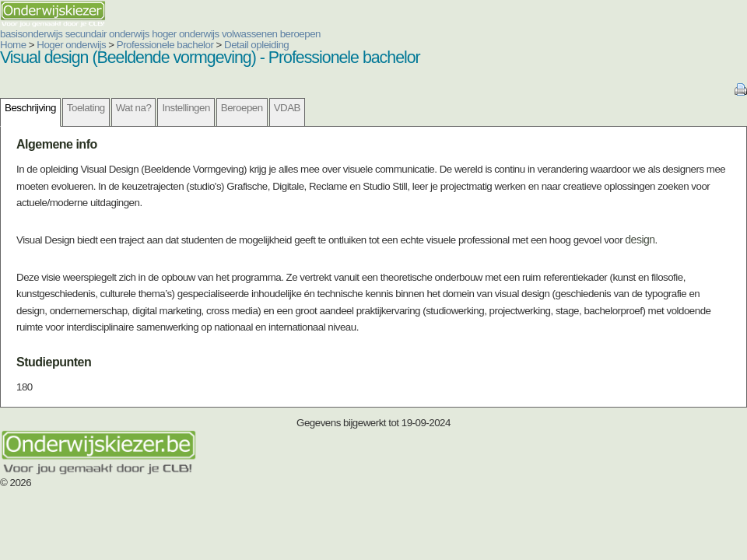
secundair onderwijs (107, 34)
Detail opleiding (256, 45)
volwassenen (250, 34)
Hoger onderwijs (71, 45)
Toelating (86, 108)
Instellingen (186, 108)
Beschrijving (30, 108)
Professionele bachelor (165, 45)
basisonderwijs (31, 34)
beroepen (300, 34)
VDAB (287, 108)
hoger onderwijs (186, 34)
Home (13, 45)
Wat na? (134, 108)
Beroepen (242, 108)
